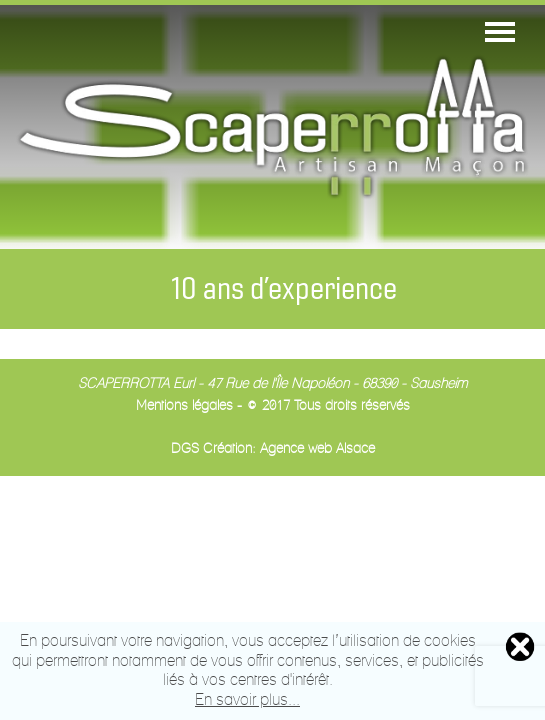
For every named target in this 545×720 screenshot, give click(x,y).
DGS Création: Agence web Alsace (273, 449)
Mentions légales (184, 406)
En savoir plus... (247, 700)
